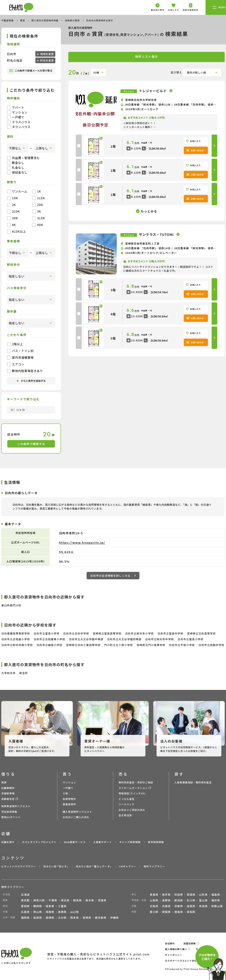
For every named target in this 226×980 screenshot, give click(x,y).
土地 (65, 793)
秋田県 (179, 895)
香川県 (154, 912)
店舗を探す (8, 842)
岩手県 (166, 895)
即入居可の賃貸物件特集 (45, 20)
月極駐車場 (8, 793)
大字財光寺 (8, 673)
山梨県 (154, 900)
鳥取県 (50, 912)
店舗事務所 (8, 788)
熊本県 (75, 918)
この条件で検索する (31, 444)
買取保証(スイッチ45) (132, 793)
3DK (12, 218)
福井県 (216, 900)
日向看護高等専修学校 (16, 633)
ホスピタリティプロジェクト (39, 842)
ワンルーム (17, 191)
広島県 (25, 912)
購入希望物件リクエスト (77, 812)
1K (36, 191)
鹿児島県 (101, 918)
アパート (16, 107)
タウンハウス (19, 127)
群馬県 (77, 900)
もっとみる (149, 211)
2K (11, 205)
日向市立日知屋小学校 (16, 639)
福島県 (216, 895)
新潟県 (179, 900)
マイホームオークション (133, 788)
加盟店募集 (190, 943)
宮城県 (191, 895)
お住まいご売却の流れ (132, 810)
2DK (38, 205)
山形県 (203, 895)
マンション (17, 112)
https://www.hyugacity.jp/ (82, 543)
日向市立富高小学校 (47, 633)
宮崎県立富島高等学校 (107, 633)
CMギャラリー (127, 866)
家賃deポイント (11, 817)
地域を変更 (47, 54)
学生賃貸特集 (9, 812)
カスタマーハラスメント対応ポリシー (186, 961)
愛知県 (25, 906)
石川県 (191, 900)
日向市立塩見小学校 (191, 639)
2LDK (13, 211)
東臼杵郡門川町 (11, 605)
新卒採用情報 (156, 842)
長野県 (166, 900)
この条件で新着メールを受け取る (31, 71)
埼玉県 (65, 900)
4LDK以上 (16, 231)
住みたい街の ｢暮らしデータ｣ (94, 866)
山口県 (75, 912)
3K (36, 211)
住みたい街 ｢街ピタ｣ (56, 866)
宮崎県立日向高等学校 (201, 633)
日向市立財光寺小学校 (139, 633)
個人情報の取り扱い (176, 949)
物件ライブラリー (154, 866)
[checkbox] (79, 146)
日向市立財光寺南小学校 (17, 645)
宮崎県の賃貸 (73, 20)
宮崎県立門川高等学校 (151, 645)
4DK (38, 225)
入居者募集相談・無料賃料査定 (193, 782)
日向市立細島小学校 (49, 645)
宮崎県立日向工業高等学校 (83, 645)
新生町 (24, 673)
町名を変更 (47, 60)
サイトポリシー (174, 955)
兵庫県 (166, 906)
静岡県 (38, 906)
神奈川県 (39, 900)
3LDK (38, 218)
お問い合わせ (195, 150)
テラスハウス (19, 122)
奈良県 (203, 906)
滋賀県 (191, 906)
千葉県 (53, 900)
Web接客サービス (75, 842)
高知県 (191, 912)
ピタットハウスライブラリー (19, 866)
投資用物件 (69, 799)
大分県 (62, 918)
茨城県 (102, 900)
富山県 (203, 900)
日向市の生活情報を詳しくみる (113, 576)
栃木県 (90, 900)
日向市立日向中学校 (76, 633)
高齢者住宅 (8, 799)
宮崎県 (87, 918)
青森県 (154, 895)
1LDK (38, 198)
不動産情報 (8, 20)
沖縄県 (114, 918)
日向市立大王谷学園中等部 (86, 639)
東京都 (25, 900)
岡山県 (38, 912)
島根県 (62, 912)
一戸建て (16, 117)
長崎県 (50, 918)
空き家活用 (125, 815)
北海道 (25, 895)
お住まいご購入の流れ (76, 817)
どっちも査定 (127, 799)
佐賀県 (38, 918)
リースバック (126, 804)
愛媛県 (166, 912)
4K (11, 225)
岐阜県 (50, 906)
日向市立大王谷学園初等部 (124, 639)
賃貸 (23, 20)
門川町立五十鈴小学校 (119, 645)
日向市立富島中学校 (170, 633)
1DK (12, 198)
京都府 (179, 906)
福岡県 (25, 918)
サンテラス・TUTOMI (157, 234)
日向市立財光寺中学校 (160, 639)
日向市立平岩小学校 (182, 645)
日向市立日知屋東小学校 (49, 639)
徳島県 (179, 912)
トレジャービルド (153, 91)
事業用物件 (69, 804)
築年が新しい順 (196, 72)
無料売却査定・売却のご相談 (136, 782)
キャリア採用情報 (130, 842)
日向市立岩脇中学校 (211, 645)
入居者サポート (102, 842)
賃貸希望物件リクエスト (16, 806)
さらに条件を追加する (31, 381)
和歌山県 (217, 906)
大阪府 (154, 906)
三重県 (62, 906)
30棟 (96, 72)
